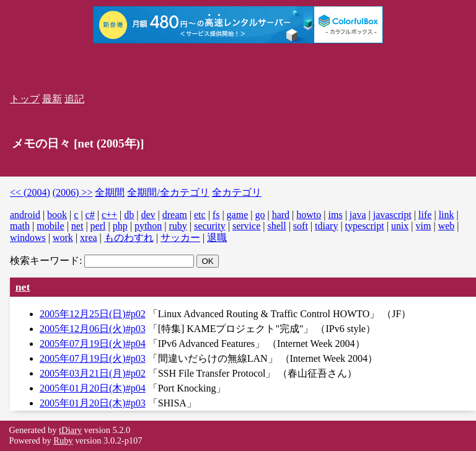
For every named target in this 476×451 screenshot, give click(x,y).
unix (400, 226)
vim (424, 226)
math (20, 226)
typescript (365, 226)
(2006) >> (73, 192)
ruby (178, 226)
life (425, 215)
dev (148, 215)
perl (98, 226)
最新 (52, 99)
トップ (25, 99)
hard (281, 215)
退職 (217, 238)
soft (301, 226)
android (25, 215)
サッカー (180, 238)
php (120, 226)
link (447, 215)
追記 (74, 99)
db (129, 215)
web (447, 226)
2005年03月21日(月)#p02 (93, 373)
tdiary (326, 226)
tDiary (70, 430)
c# (90, 215)
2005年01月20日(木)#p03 (93, 403)
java (358, 215)
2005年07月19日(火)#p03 (93, 358)
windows (28, 238)
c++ (109, 215)
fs (216, 215)
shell (276, 226)
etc (200, 215)
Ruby (63, 440)
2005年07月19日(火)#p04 (93, 344)
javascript (392, 215)
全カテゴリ (237, 192)
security (210, 226)
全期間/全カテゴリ (168, 192)
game (238, 215)
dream (175, 215)
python (148, 226)
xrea (89, 238)
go (260, 215)
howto (309, 215)
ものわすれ (129, 238)
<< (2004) (30, 192)
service (246, 226)
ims (336, 215)
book (57, 215)
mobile (50, 226)
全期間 (110, 192)
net (77, 226)
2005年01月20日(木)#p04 (93, 388)
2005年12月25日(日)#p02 (93, 314)
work (63, 238)
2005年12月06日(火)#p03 (93, 329)
